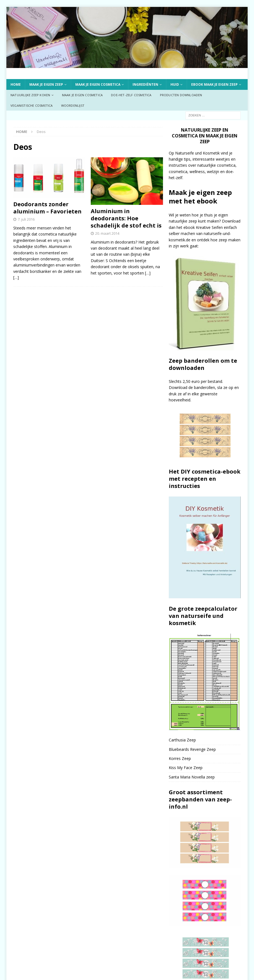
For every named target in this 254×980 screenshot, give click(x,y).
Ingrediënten (145, 84)
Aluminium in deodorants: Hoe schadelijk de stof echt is (126, 218)
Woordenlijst (73, 105)
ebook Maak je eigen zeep (214, 84)
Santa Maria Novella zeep (192, 777)
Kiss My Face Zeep (186, 768)
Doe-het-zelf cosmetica (131, 95)
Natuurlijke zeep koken (30, 95)
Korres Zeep (180, 758)
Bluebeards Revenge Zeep (192, 749)
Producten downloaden (181, 95)
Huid (175, 84)
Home (16, 84)
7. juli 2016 (26, 219)
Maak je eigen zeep (46, 84)
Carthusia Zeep (182, 740)
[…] (16, 277)
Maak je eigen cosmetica (98, 84)
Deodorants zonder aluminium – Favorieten (47, 208)
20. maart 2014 (107, 233)
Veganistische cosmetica (32, 105)
